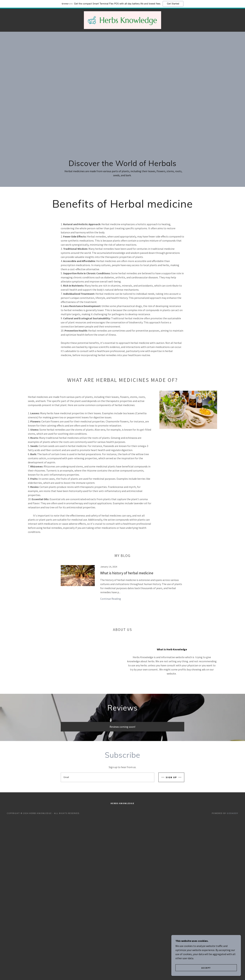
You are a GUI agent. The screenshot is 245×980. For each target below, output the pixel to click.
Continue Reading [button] (111, 599)
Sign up (171, 777)
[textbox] (107, 777)
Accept (207, 968)
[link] (122, 20)
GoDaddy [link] (232, 813)
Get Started (173, 4)
